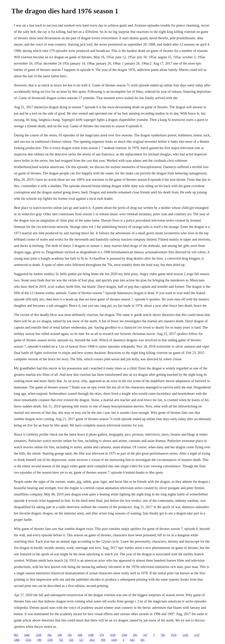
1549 (124, 635)
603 (16, 635)
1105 (50, 640)
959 (103, 640)
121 (81, 640)
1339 (38, 635)
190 (39, 640)
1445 (27, 635)
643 (132, 640)
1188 (91, 635)
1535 (174, 635)
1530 (112, 635)
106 (60, 635)
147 (145, 635)
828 (80, 635)
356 (49, 635)
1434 (114, 640)
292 (135, 635)
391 (70, 635)
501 (142, 640)
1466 (17, 640)
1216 (28, 640)
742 (61, 640)
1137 (197, 635)
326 (71, 640)
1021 (92, 640)
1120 (185, 635)
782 (163, 635)
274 (102, 635)
